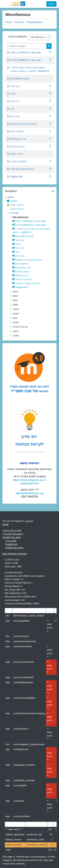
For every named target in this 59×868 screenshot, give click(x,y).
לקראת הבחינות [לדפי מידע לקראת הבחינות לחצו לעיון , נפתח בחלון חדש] (29, 444)
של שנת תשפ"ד (24, 391)
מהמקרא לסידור (19, 161)
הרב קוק (15, 101)
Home (11, 197)
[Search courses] (27, 46)
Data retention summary (15, 554)
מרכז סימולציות (18, 139)
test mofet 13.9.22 (20, 79)
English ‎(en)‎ (11, 544)
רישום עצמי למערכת (13, 534)
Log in (51, 4)
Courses (14, 213)
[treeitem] (29, 197)
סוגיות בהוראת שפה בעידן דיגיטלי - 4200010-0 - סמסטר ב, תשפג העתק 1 (30, 69)
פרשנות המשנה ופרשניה (22, 169)
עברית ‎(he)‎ (11, 541)
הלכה (13, 94)
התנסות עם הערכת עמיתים (24, 124)
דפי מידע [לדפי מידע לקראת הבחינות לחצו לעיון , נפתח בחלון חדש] (29, 437)
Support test (17, 176)
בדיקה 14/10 (17, 154)
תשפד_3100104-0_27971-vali (25, 52)
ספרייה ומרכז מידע (12, 530)
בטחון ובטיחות (18, 146)
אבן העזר (15, 86)
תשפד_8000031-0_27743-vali (25, 60)
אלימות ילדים (17, 131)
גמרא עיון (15, 116)
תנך (12, 109)
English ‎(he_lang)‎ (12, 537)
